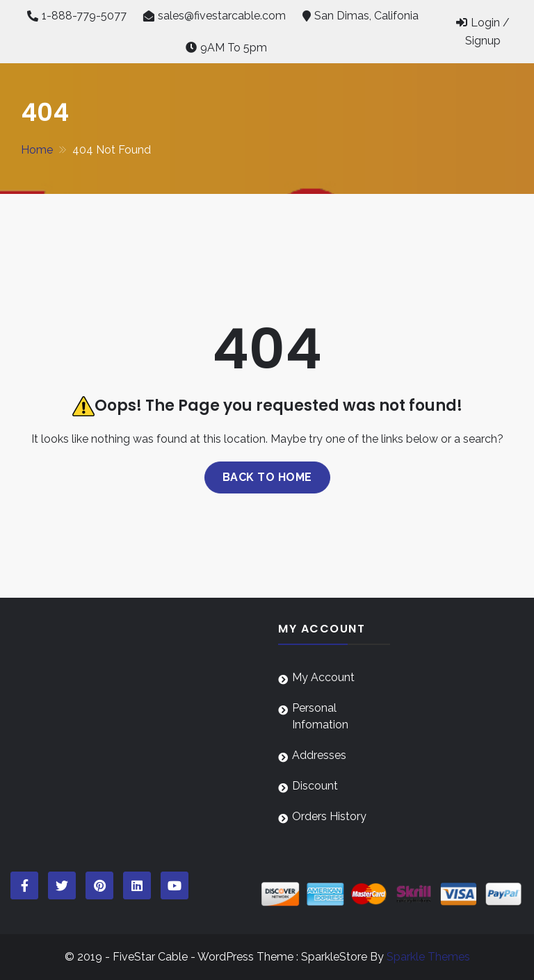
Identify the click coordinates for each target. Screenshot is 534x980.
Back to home (267, 477)
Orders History (329, 816)
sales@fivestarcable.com (222, 16)
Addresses (319, 755)
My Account (323, 677)
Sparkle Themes (428, 957)
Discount (315, 786)
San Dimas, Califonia (366, 16)
